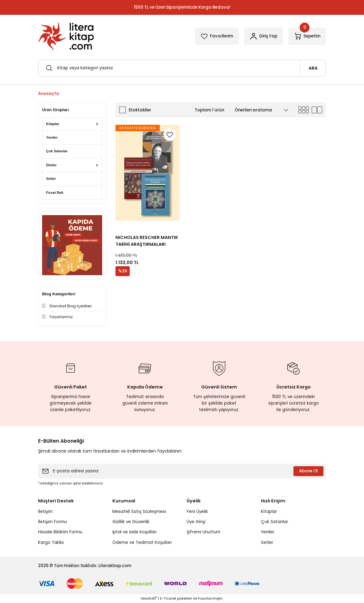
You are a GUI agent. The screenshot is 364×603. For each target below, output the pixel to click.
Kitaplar (269, 512)
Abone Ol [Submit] (308, 471)
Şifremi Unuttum (204, 532)
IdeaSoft (149, 598)
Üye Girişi (196, 522)
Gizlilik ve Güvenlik (131, 522)
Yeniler (268, 532)
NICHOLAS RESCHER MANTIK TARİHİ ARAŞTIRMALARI (147, 241)
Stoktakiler (140, 110)
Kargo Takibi (51, 542)
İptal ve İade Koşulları (134, 532)
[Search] (182, 68)
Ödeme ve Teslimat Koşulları (142, 542)
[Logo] (66, 36)
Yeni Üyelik (197, 512)
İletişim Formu (52, 522)
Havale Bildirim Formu (60, 532)
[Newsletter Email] (182, 471)
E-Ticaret (168, 598)
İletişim (45, 512)
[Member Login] (264, 36)
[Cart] (307, 36)
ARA (313, 68)
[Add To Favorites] (170, 135)
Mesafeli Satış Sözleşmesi (139, 512)
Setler (267, 542)
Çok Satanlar (275, 522)
